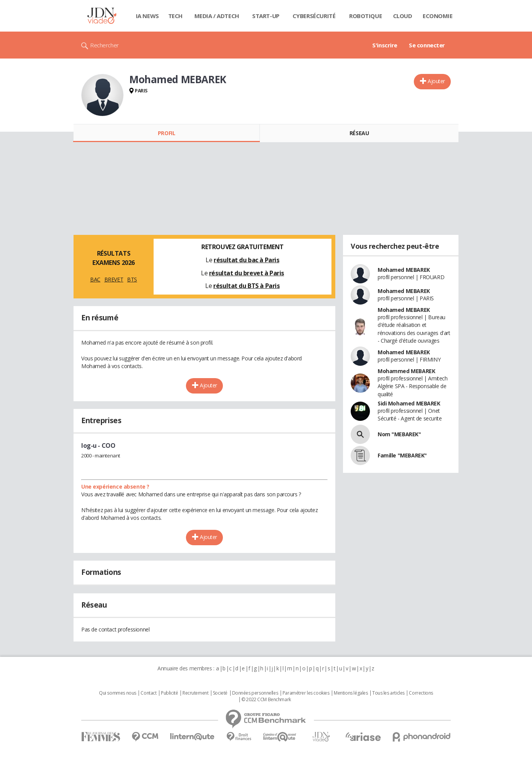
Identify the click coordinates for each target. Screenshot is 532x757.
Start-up (266, 16)
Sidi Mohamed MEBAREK (409, 403)
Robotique (366, 16)
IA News (147, 16)
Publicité (169, 693)
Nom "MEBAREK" (399, 434)
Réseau (359, 133)
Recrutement (195, 693)
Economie (438, 16)
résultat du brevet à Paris (247, 273)
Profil (166, 133)
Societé (220, 693)
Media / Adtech (217, 16)
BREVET (114, 279)
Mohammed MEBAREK (406, 371)
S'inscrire (385, 45)
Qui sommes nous (118, 693)
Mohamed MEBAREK (404, 270)
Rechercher (105, 45)
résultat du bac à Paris (246, 260)
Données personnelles (255, 693)
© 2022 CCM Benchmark (266, 700)
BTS (132, 279)
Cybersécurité (314, 16)
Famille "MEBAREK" (402, 455)
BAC (95, 279)
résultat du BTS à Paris (246, 286)
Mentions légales (351, 693)
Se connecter (427, 45)
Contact (148, 693)
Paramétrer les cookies (306, 693)
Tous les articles (388, 693)
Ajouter (436, 81)
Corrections (421, 693)
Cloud (403, 16)
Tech (175, 16)
